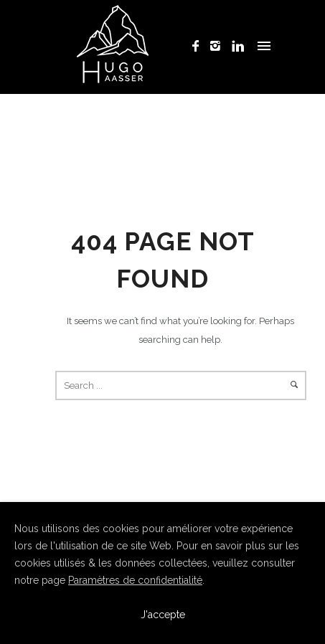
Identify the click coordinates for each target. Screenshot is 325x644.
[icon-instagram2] (219, 46)
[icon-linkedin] (238, 46)
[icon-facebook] (199, 46)
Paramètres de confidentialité (135, 580)
